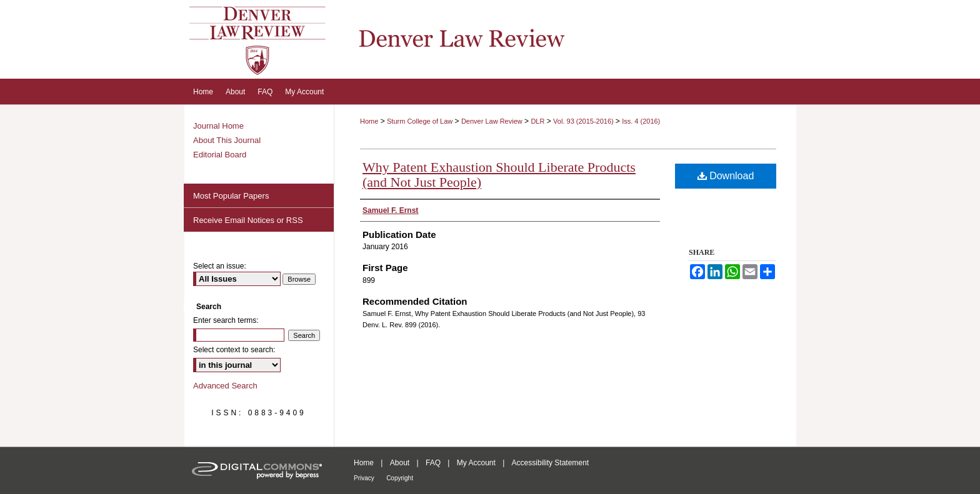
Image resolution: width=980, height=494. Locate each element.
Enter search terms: (226, 320)
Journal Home (218, 126)
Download (726, 176)
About (400, 463)
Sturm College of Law (420, 121)
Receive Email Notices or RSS (248, 220)
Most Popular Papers (231, 196)
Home (369, 121)
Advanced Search (225, 386)
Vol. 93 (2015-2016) (584, 121)
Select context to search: (234, 350)
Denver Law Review (492, 121)
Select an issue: (220, 266)
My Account (476, 463)
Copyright (400, 478)
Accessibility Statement (550, 463)
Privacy (364, 478)
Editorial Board (220, 155)
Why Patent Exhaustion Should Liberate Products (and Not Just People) (499, 175)
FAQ (433, 463)
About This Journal (227, 140)
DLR (537, 121)
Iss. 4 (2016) (641, 121)
